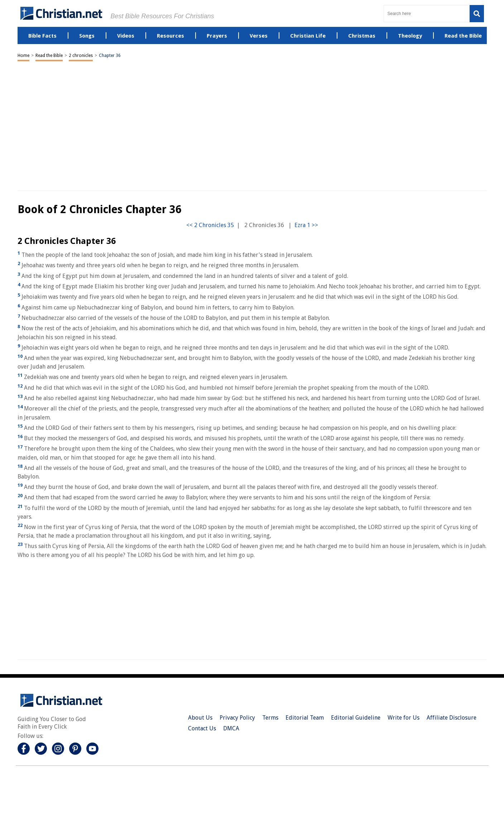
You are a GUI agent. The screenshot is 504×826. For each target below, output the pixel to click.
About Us (200, 718)
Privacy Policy (237, 718)
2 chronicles (81, 56)
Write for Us (404, 718)
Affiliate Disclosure (452, 718)
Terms (270, 718)
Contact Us (202, 728)
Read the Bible (49, 56)
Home (23, 56)
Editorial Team (305, 718)
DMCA (231, 728)
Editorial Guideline (356, 718)
